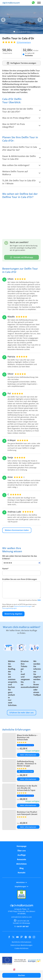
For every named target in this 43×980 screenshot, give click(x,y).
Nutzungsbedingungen (10, 608)
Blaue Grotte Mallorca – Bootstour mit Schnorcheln (27, 737)
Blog (21, 868)
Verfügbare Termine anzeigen (21, 63)
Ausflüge (22, 855)
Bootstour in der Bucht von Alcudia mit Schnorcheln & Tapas (27, 788)
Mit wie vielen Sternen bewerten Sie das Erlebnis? (20, 557)
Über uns (22, 851)
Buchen (22, 975)
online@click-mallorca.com (21, 917)
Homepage (21, 846)
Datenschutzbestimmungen (23, 606)
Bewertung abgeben (13, 614)
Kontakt (22, 873)
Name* (5, 569)
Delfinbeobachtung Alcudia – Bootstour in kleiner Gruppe (27, 764)
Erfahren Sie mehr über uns (22, 713)
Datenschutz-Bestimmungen (21, 945)
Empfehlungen (21, 886)
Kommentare (24, 42)
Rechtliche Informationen (22, 942)
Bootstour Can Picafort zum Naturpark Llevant (27, 813)
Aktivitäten (21, 864)
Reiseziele (22, 859)
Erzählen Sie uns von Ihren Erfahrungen (20, 579)
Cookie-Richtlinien (21, 948)
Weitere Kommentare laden (17, 530)
